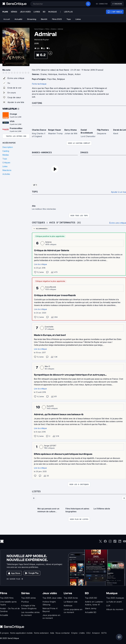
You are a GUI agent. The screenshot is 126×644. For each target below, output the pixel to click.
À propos (4, 632)
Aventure (63, 74)
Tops (35, 191)
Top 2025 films (7, 597)
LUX (108, 605)
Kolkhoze (68, 605)
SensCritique (39, 29)
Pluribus (25, 601)
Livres (68, 593)
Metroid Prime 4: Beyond (50, 609)
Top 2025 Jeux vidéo (52, 597)
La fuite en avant (114, 601)
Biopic (71, 74)
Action (78, 74)
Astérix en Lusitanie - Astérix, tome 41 (95, 603)
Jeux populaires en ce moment (51, 616)
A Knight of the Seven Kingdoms (29, 607)
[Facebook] (105, 542)
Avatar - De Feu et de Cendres (10, 609)
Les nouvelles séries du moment (30, 613)
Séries (25, 593)
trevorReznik (51, 287)
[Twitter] (100, 542)
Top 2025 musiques (115, 597)
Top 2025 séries (28, 597)
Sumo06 (50, 406)
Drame (53, 29)
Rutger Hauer (55, 130)
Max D (47, 366)
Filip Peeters (103, 130)
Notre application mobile (21, 632)
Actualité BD (91, 612)
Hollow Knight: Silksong (49, 603)
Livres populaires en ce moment (73, 610)
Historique (52, 74)
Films (47, 29)
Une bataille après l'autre (8, 603)
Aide (52, 632)
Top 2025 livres (71, 597)
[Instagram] (110, 542)
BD (87, 593)
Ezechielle (49, 326)
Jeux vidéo (50, 593)
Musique (112, 593)
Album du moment (115, 609)
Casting (37, 103)
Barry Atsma (71, 130)
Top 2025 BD (91, 597)
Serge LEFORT (50, 445)
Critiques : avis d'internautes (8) (56, 222)
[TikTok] (115, 542)
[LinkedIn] (120, 542)
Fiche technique (39, 84)
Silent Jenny (91, 608)
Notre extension (41, 632)
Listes (36, 491)
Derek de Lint (120, 130)
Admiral (60, 29)
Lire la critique (40, 264)
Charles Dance (39, 130)
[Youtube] (125, 542)
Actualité (4, 615)
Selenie (48, 242)
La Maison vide (71, 601)
